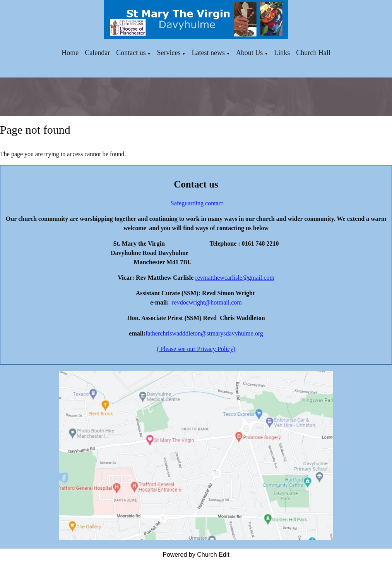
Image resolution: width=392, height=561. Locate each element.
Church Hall (313, 53)
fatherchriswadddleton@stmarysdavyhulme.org (204, 333)
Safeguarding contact (197, 203)
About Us (250, 53)
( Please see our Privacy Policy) (196, 349)
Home (70, 53)
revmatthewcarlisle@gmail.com (235, 278)
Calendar (97, 53)
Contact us (131, 53)
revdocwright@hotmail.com (207, 302)
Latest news (208, 53)
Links (282, 53)
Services (169, 53)
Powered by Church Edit (196, 555)
